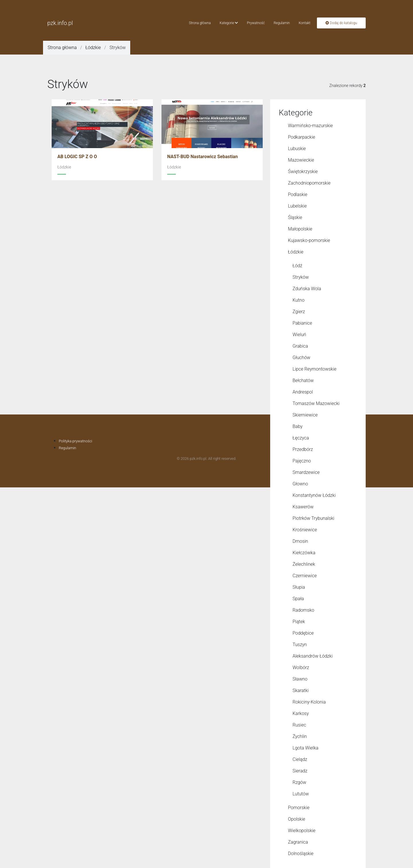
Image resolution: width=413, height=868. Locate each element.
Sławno (300, 679)
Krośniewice (305, 530)
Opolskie (297, 819)
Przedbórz (303, 449)
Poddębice (303, 633)
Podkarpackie (302, 137)
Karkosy (301, 713)
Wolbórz (301, 668)
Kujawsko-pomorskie (309, 240)
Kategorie (229, 23)
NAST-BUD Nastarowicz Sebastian (202, 157)
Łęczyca (301, 438)
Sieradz (300, 771)
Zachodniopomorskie (309, 183)
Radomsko (303, 610)
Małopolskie (300, 229)
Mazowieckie (301, 160)
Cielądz (300, 759)
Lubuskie (297, 149)
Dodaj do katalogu (341, 23)
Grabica (300, 346)
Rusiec (299, 725)
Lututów (301, 794)
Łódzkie (93, 48)
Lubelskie (297, 206)
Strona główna (200, 23)
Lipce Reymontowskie (314, 369)
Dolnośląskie (301, 854)
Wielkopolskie (302, 831)
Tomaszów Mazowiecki (316, 403)
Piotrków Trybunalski (313, 518)
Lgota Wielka (305, 748)
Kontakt (304, 23)
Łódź (297, 266)
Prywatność (256, 23)
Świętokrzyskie (303, 172)
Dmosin (300, 541)
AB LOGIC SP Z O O (77, 157)
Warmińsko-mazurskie (310, 126)
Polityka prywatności (76, 441)
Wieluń (299, 335)
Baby (298, 426)
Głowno (300, 484)
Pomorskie (299, 808)
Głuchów (301, 358)
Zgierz (299, 312)
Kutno (299, 300)
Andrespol (303, 392)
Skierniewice (305, 415)
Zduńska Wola (307, 289)
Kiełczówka (304, 553)
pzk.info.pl (60, 23)
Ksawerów (303, 507)
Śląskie (295, 217)
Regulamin (282, 23)
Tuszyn (300, 645)
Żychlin (300, 736)
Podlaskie (298, 194)
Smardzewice (306, 472)
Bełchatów (303, 380)
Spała (298, 599)
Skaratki (301, 690)
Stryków (301, 277)
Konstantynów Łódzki (314, 495)
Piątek (299, 622)
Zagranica (298, 842)
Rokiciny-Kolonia (309, 702)
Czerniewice (305, 576)
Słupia (299, 587)
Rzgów (299, 782)
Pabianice (302, 323)
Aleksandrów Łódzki (313, 656)
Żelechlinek (304, 564)
